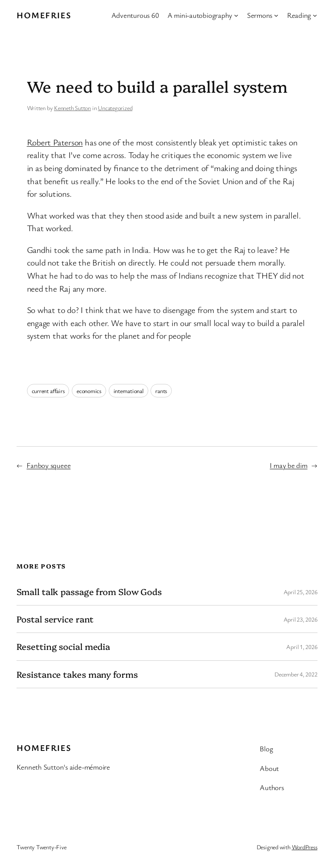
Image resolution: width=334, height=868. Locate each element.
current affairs (48, 391)
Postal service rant (55, 619)
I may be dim (288, 465)
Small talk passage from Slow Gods (89, 592)
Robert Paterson (55, 142)
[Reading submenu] (315, 15)
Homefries (44, 15)
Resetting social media (63, 646)
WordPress (305, 847)
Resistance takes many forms (77, 674)
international (129, 391)
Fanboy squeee (48, 465)
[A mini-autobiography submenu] (236, 15)
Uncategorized (115, 108)
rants (161, 391)
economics (89, 391)
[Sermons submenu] (276, 15)
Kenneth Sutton (72, 108)
